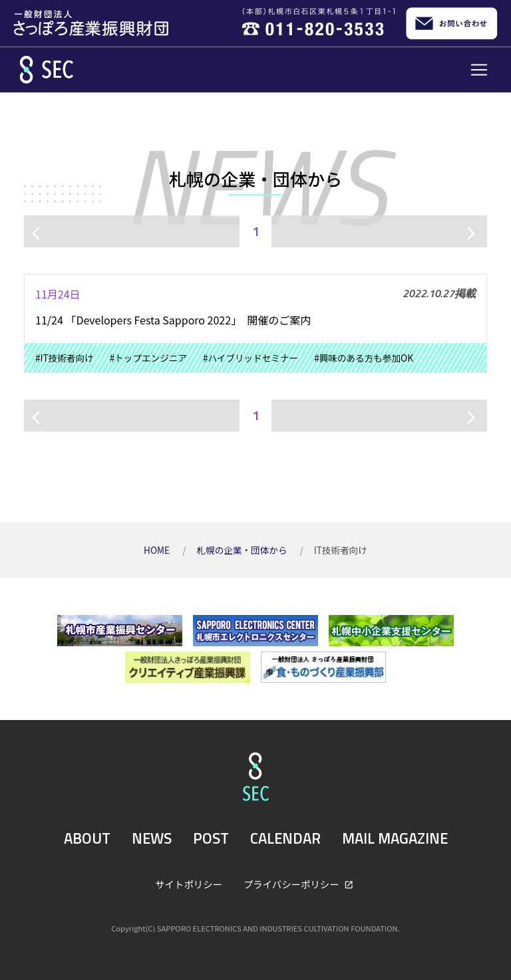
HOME (158, 550)
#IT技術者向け (65, 358)
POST (211, 838)
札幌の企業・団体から (243, 550)
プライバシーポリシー (292, 884)
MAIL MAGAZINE (395, 838)
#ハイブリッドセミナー (251, 358)
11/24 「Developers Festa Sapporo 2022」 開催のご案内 (173, 320)
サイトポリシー (189, 884)
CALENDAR (285, 838)
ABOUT (87, 838)
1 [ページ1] (256, 231)
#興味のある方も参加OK (364, 358)
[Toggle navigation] (479, 70)
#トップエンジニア (148, 358)
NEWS (152, 838)
